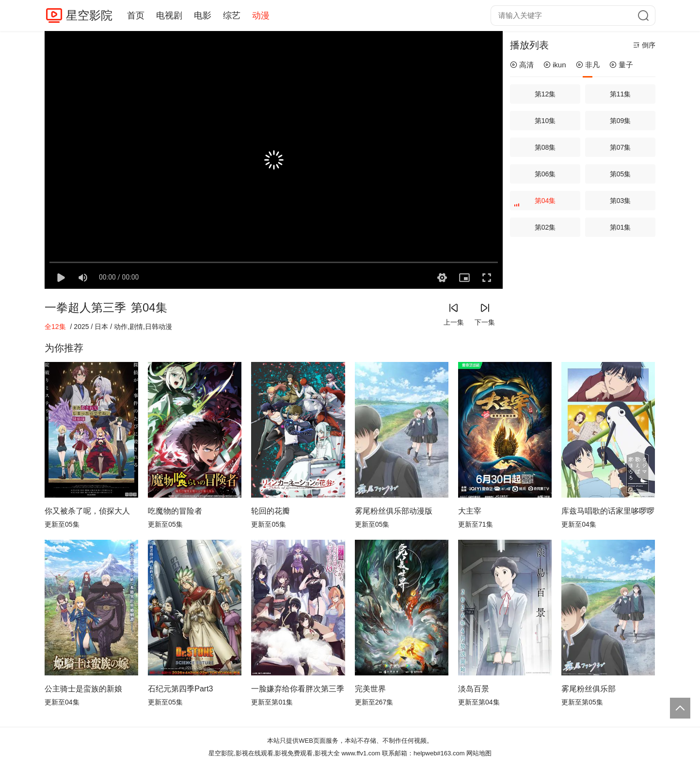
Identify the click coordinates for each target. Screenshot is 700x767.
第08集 (545, 147)
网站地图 (479, 753)
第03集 (620, 201)
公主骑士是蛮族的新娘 (83, 689)
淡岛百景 (474, 689)
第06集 (545, 174)
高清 (522, 65)
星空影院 (89, 15)
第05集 (620, 174)
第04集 (536, 203)
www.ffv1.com (361, 753)
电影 (203, 16)
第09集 (620, 121)
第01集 (620, 227)
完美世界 (370, 689)
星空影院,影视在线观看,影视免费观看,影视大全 (274, 753)
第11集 (620, 94)
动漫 (261, 16)
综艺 (232, 16)
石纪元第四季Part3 (180, 689)
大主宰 (470, 511)
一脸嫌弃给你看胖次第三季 (298, 689)
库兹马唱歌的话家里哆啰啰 (608, 511)
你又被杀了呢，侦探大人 (87, 511)
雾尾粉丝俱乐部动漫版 (394, 511)
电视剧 (169, 16)
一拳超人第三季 (85, 307)
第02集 (545, 227)
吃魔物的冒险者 (175, 511)
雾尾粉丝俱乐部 (589, 689)
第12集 (545, 94)
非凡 (588, 65)
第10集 (545, 121)
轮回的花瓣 (270, 511)
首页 (136, 16)
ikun (555, 65)
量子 (621, 65)
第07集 (620, 147)
